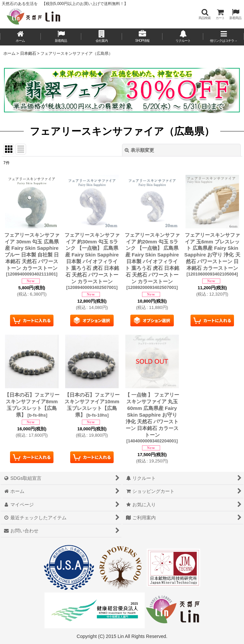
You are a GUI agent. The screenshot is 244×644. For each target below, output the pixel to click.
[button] (205, 14)
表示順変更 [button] (139, 150)
